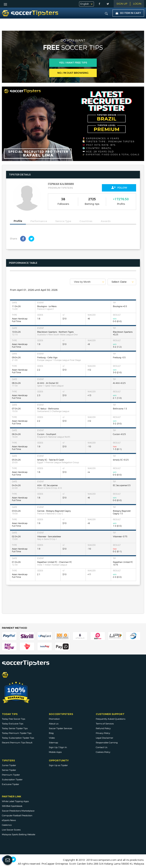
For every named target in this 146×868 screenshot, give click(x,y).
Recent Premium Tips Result (17, 743)
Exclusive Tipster (10, 784)
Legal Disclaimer (104, 738)
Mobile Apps (55, 752)
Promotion (54, 719)
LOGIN (137, 4)
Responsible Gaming (107, 743)
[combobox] (88, 282)
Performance (39, 221)
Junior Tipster (9, 765)
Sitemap (53, 743)
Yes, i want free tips (73, 63)
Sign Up (122, 4)
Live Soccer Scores (11, 830)
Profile (18, 221)
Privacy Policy (103, 733)
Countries (86, 221)
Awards (106, 221)
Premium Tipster (11, 775)
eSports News (9, 820)
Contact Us (102, 747)
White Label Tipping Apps (15, 801)
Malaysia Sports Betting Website (19, 834)
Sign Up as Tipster (58, 765)
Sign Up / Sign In (58, 747)
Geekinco (7, 825)
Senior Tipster (9, 770)
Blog (51, 733)
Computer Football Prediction (17, 816)
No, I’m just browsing (73, 73)
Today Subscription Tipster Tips (18, 738)
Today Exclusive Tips (13, 724)
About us (54, 724)
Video (52, 738)
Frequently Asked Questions (111, 719)
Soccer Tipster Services (60, 728)
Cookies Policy (103, 752)
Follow (119, 188)
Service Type (63, 221)
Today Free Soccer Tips (13, 719)
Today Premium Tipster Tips (17, 733)
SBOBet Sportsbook (12, 806)
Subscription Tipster (12, 780)
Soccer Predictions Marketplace (18, 811)
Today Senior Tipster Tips (15, 728)
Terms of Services (105, 724)
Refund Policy (103, 728)
